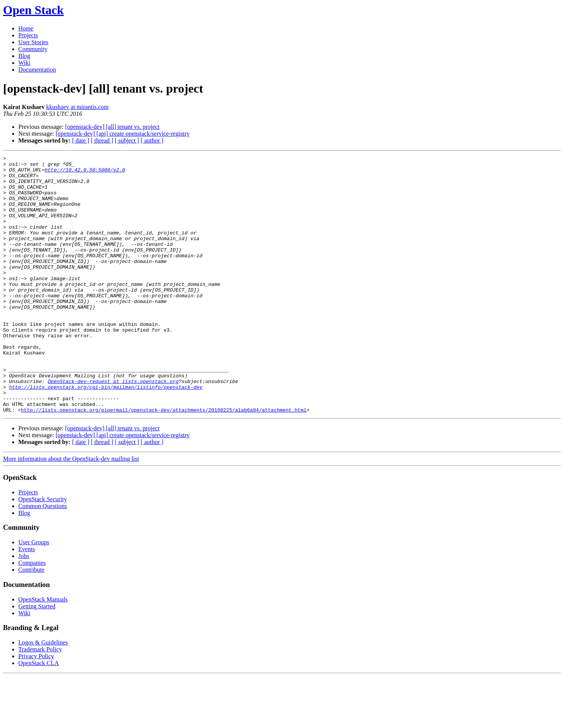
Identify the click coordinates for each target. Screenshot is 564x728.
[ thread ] (102, 140)
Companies (32, 614)
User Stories (33, 42)
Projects (28, 35)
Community (33, 49)
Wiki (24, 63)
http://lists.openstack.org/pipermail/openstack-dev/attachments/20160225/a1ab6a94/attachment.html (164, 461)
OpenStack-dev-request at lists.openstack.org (113, 427)
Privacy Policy (36, 708)
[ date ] (81, 140)
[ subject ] (127, 140)
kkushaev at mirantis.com (77, 107)
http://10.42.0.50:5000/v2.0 (85, 173)
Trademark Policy (40, 701)
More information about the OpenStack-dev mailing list (71, 510)
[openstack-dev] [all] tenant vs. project (112, 127)
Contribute (31, 621)
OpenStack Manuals (43, 651)
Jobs (24, 607)
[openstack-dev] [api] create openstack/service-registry (123, 134)
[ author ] (152, 140)
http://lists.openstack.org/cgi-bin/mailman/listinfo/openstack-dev (106, 434)
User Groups (34, 594)
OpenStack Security (43, 551)
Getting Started (37, 658)
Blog (24, 56)
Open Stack (33, 10)
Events (27, 601)
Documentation (37, 70)
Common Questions (43, 557)
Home (26, 28)
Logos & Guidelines (43, 694)
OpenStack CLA (39, 714)
